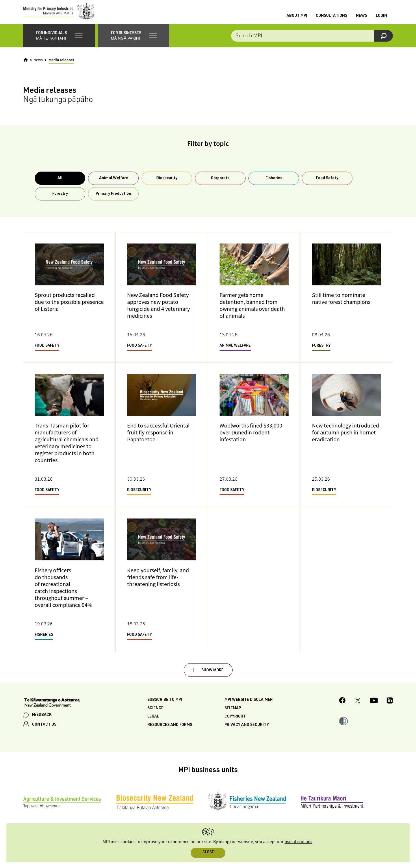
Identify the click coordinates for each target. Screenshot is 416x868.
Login (381, 18)
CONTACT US (44, 729)
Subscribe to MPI (165, 705)
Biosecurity (167, 183)
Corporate (220, 183)
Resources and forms (170, 730)
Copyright (235, 721)
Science (155, 713)
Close (208, 853)
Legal (153, 721)
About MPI (297, 18)
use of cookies (298, 842)
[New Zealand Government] (52, 708)
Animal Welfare (114, 183)
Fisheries (274, 183)
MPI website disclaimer (249, 705)
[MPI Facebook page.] (342, 706)
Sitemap (233, 713)
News (362, 18)
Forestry (60, 198)
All (60, 183)
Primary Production (113, 198)
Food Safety (327, 183)
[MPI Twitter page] (358, 706)
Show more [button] (212, 675)
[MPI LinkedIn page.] (390, 706)
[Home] (26, 64)
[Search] (383, 40)
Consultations (331, 18)
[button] (59, 40)
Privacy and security (247, 730)
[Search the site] (312, 40)
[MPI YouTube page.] (374, 706)
